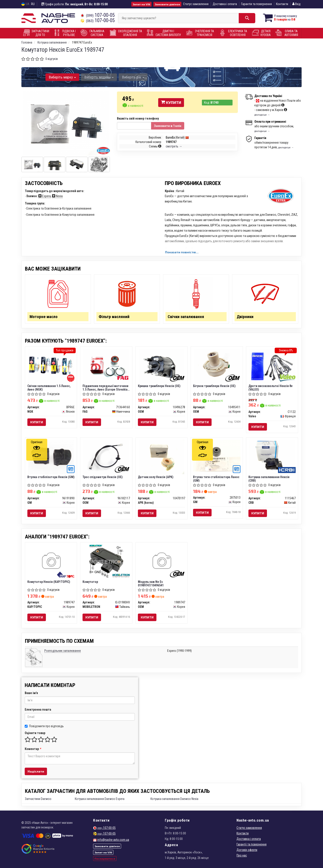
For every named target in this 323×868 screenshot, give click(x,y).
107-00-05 (98, 15)
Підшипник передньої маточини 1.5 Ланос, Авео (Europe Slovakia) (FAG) (106, 388)
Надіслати (36, 771)
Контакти (282, 4)
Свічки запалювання (186, 317)
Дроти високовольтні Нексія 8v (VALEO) (270, 388)
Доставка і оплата (225, 4)
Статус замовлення (196, 4)
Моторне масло (44, 317)
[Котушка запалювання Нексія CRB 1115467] (272, 457)
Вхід (296, 4)
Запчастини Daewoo (38, 799)
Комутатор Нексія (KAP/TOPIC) (49, 582)
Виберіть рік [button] (133, 77)
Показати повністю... (182, 252)
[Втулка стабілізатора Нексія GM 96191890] (51, 457)
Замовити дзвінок (167, 4)
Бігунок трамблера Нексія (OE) (214, 386)
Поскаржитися (105, 858)
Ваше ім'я (31, 693)
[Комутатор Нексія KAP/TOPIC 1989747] (51, 561)
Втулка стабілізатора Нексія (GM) (51, 477)
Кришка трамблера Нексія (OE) (159, 386)
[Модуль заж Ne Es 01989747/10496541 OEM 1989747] (162, 561)
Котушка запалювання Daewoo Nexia (174, 799)
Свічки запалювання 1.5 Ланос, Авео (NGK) (49, 388)
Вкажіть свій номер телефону (138, 118)
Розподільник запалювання (63, 651)
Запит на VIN (141, 4)
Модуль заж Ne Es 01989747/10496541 (151, 583)
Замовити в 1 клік (168, 126)
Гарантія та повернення (256, 4)
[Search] (247, 18)
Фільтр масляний (114, 317)
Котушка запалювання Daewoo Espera (100, 799)
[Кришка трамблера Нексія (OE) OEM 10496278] (162, 366)
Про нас (242, 855)
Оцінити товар (35, 733)
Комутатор (90, 582)
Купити (171, 102)
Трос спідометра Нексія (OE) (103, 477)
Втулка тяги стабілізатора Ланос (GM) (216, 479)
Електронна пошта (38, 710)
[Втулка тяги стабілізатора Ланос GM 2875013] (217, 455)
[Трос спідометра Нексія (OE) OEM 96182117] (106, 457)
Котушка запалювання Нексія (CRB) (269, 479)
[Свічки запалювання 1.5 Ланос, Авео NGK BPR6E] (51, 366)
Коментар (33, 749)
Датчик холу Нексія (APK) (156, 477)
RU (33, 4)
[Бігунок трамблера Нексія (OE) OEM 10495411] (217, 366)
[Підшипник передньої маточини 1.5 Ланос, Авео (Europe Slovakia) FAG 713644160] (106, 366)
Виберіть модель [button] (99, 77)
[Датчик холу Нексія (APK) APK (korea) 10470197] (162, 457)
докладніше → (262, 115)
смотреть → (174, 146)
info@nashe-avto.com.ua (113, 840)
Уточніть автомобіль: (33, 76)
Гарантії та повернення (252, 844)
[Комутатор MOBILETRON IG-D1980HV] (106, 561)
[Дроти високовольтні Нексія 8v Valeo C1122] (272, 366)
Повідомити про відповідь (44, 726)
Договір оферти (247, 850)
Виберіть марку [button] (62, 77)
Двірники (245, 317)
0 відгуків (52, 59)
